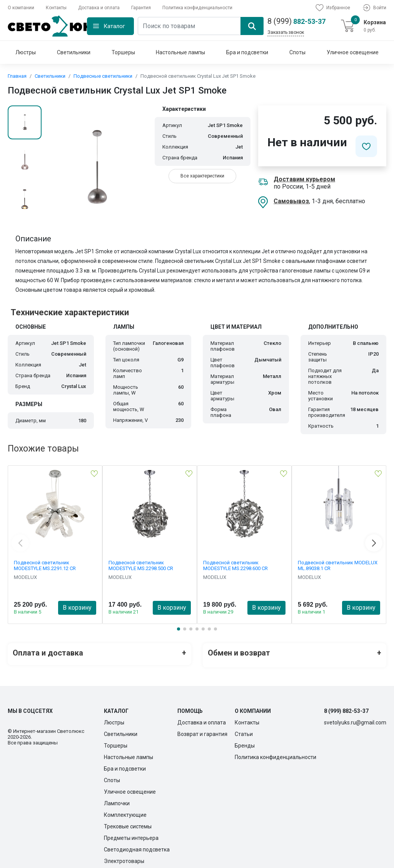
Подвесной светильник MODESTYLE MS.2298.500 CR (141, 565)
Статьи (244, 729)
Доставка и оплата (99, 8)
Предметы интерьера (131, 833)
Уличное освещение (353, 52)
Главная (17, 76)
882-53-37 (296, 21)
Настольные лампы (180, 52)
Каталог (114, 26)
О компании (21, 8)
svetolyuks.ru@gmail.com (355, 717)
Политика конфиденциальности (197, 8)
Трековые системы (128, 821)
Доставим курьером (304, 179)
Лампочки (117, 798)
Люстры (26, 52)
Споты (297, 52)
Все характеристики (202, 176)
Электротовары (124, 856)
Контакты (56, 8)
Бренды (245, 741)
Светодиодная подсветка (137, 845)
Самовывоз (291, 201)
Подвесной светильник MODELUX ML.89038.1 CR (338, 565)
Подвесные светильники (103, 76)
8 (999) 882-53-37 (346, 706)
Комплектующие (125, 810)
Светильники (74, 52)
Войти (374, 8)
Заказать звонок (286, 32)
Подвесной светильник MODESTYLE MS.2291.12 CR (45, 565)
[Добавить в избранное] (366, 146)
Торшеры (123, 52)
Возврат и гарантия (202, 729)
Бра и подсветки (247, 52)
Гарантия (141, 8)
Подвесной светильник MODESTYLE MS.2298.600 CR (235, 565)
